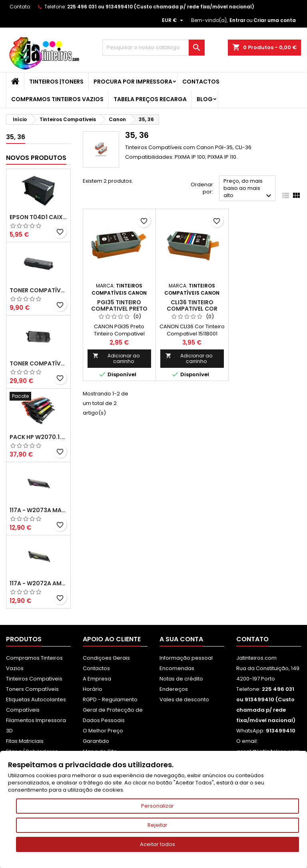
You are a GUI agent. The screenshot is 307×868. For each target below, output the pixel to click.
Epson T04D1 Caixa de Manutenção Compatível (38, 217)
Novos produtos (36, 158)
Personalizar (157, 806)
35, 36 (16, 137)
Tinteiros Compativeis (34, 679)
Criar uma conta (275, 20)
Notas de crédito (181, 679)
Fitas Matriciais (25, 741)
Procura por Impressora (133, 82)
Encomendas (177, 668)
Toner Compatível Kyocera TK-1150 (38, 290)
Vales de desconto (184, 699)
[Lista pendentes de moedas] (173, 20)
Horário (93, 689)
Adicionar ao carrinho (116, 358)
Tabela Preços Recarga (150, 99)
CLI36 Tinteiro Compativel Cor (192, 305)
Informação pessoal (186, 658)
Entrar (237, 20)
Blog (205, 99)
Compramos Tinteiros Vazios (57, 99)
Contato (20, 7)
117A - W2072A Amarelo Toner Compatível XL (38, 583)
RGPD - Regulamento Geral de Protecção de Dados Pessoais (113, 710)
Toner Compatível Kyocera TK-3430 (38, 363)
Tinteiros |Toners (56, 82)
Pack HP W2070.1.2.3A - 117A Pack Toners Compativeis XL (38, 437)
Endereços (174, 689)
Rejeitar (157, 825)
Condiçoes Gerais (106, 658)
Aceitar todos (157, 844)
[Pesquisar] (153, 48)
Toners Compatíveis (32, 689)
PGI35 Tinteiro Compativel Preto (119, 305)
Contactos (201, 82)
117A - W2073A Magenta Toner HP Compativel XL (38, 510)
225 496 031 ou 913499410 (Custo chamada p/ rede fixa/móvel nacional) (161, 7)
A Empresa (97, 679)
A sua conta (181, 639)
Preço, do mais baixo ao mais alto (248, 189)
